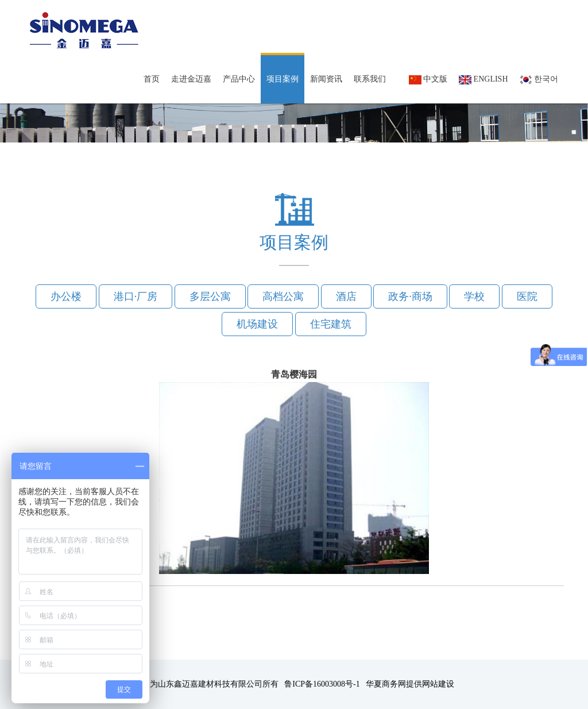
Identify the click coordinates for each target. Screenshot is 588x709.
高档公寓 (283, 296)
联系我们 (370, 79)
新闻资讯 (326, 79)
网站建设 (438, 684)
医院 (527, 296)
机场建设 (257, 324)
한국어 (539, 80)
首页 (152, 79)
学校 (474, 296)
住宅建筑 (331, 324)
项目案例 (283, 79)
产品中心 (239, 79)
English (483, 80)
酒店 (346, 296)
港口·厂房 (136, 296)
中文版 (428, 80)
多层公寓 (210, 296)
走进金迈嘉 (191, 79)
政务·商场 (410, 296)
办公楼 (66, 296)
